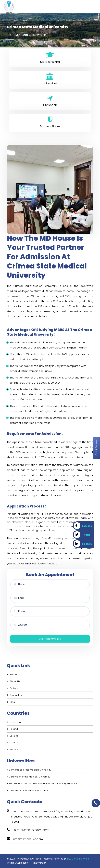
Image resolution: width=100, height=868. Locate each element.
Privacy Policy (39, 862)
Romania (14, 749)
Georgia (13, 742)
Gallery (13, 688)
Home (10, 35)
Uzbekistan (15, 722)
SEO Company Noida (78, 858)
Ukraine (13, 735)
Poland (12, 728)
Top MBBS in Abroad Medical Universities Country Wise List (42, 783)
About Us (14, 681)
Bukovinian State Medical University (28, 776)
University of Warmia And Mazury (27, 790)
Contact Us (15, 695)
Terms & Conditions (17, 862)
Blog (11, 701)
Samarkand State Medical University (29, 769)
